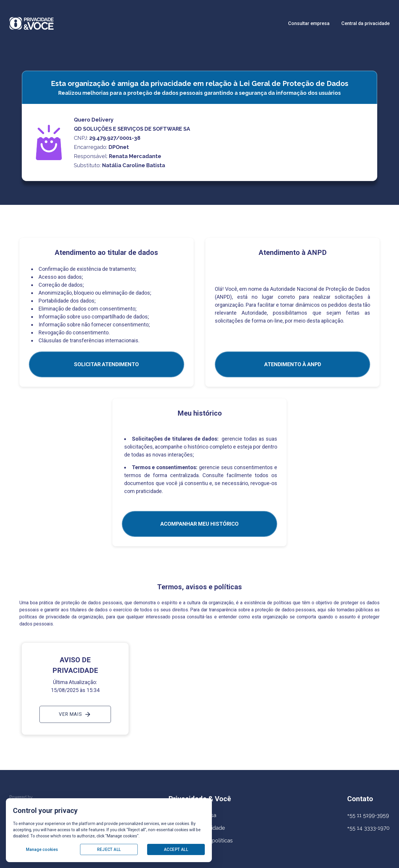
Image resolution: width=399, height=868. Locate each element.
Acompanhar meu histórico (199, 524)
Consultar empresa (309, 23)
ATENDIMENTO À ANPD (293, 364)
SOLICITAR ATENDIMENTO (106, 364)
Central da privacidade (365, 23)
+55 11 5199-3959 (368, 815)
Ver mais (75, 714)
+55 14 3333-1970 (368, 828)
